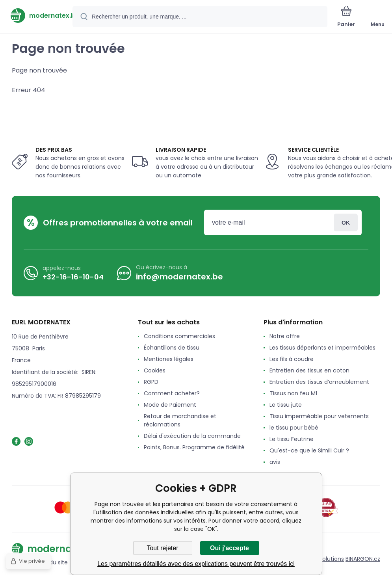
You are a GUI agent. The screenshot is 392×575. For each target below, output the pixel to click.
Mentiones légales (169, 359)
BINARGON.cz (363, 559)
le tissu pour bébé (294, 428)
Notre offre (285, 336)
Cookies (155, 370)
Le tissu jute (286, 405)
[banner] (37, 16)
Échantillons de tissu (172, 348)
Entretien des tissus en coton (309, 370)
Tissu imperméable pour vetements (319, 416)
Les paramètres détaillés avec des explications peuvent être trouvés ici (196, 564)
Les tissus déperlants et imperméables (322, 348)
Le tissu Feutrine (292, 439)
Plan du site (52, 562)
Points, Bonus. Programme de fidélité (194, 447)
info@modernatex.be (179, 277)
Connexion (346, 222)
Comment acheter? (172, 393)
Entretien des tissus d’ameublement (319, 382)
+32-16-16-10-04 (73, 276)
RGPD (151, 382)
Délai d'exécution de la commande (192, 436)
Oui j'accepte (229, 548)
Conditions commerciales (179, 336)
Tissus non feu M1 (293, 393)
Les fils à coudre (292, 359)
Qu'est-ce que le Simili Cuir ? (309, 450)
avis (275, 462)
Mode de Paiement (170, 405)
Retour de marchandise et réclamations (180, 420)
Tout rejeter (162, 548)
